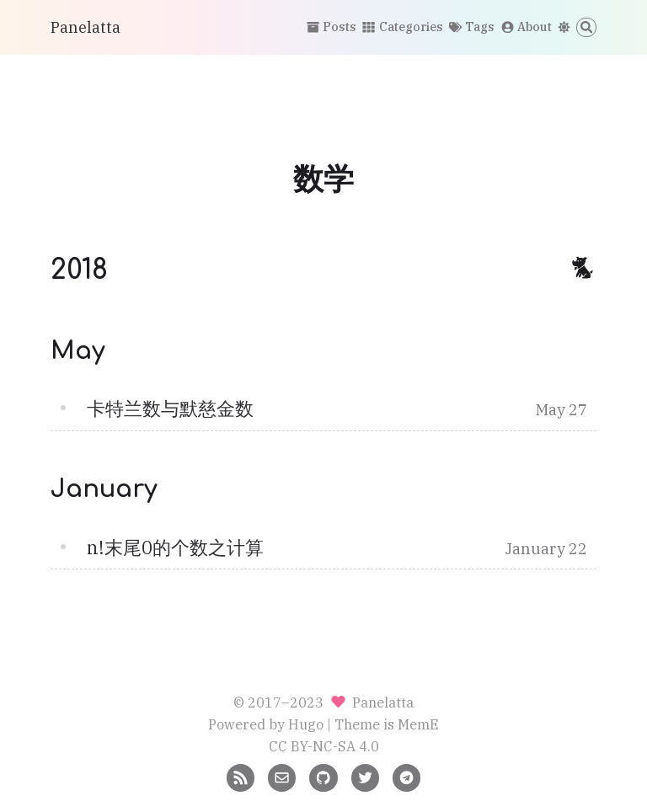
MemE (418, 724)
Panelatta (86, 27)
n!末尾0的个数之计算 (175, 548)
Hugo (306, 724)
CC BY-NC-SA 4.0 (324, 746)
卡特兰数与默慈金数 (170, 409)
